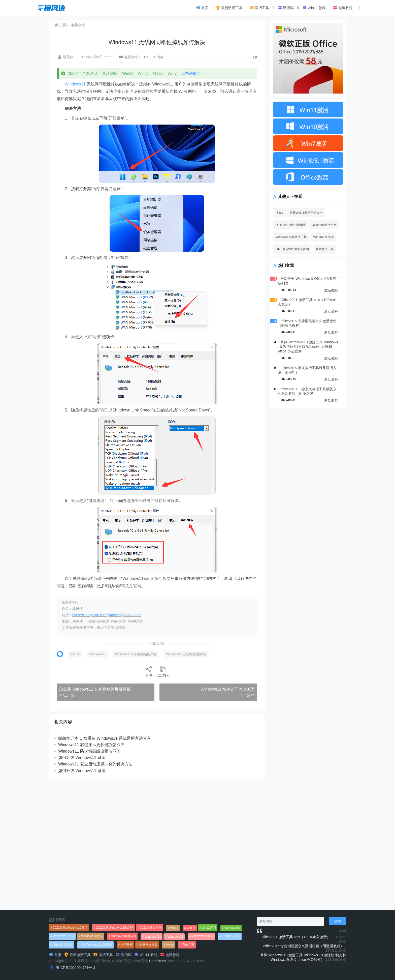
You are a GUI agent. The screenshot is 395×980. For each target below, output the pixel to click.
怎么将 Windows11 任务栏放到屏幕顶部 (95, 689)
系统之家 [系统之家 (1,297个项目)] (188, 945)
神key (279, 213)
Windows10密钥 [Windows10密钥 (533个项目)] (64, 936)
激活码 (286, 8)
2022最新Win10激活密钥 (292, 249)
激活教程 (331, 290)
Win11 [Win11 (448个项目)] (191, 928)
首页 (202, 8)
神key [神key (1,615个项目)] (170, 945)
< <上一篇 (67, 695)
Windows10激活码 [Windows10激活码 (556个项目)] (124, 936)
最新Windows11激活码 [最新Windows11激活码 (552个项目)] (97, 945)
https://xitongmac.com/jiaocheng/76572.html (107, 615)
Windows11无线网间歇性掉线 (186, 654)
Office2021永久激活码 (290, 225)
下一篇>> (247, 695)
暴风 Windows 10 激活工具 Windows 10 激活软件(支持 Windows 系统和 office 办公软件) (308, 347)
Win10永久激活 (323, 237)
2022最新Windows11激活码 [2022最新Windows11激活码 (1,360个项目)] (115, 928)
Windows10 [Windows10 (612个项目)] (232, 928)
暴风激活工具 (324, 249)
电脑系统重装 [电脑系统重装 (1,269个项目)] (148, 945)
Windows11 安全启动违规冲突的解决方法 (95, 764)
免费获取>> (191, 73)
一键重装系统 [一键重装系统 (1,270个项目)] (231, 936)
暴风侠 (66, 57)
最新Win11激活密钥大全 (306, 213)
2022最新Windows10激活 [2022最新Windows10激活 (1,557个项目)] (70, 928)
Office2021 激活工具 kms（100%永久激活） (295, 937)
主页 (60, 25)
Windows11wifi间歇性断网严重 (136, 654)
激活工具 (259, 8)
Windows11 (75, 84)
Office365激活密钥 (324, 225)
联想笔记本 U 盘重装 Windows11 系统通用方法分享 (105, 738)
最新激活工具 (229, 8)
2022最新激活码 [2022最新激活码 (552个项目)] (151, 928)
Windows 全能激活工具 (291, 237)
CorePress (157, 961)
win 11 (75, 654)
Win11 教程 (314, 8)
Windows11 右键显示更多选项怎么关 (91, 745)
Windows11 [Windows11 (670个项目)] (175, 937)
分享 (149, 671)
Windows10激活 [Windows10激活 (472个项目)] (92, 936)
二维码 (163, 671)
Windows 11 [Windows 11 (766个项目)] (153, 937)
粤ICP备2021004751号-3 (76, 968)
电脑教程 (343, 8)
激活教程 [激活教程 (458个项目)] (127, 945)
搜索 (338, 921)
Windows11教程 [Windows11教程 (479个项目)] (203, 936)
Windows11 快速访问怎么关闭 (228, 689)
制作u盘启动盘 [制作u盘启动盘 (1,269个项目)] (63, 945)
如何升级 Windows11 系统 (82, 758)
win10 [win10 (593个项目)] (174, 928)
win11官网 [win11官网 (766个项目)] (209, 928)
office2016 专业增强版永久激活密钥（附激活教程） (304, 946)
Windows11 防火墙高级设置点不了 (89, 751)
